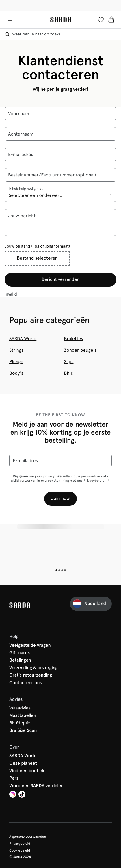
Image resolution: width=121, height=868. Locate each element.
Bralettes (74, 339)
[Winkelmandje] (111, 20)
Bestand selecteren (37, 258)
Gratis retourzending (31, 675)
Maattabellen (23, 716)
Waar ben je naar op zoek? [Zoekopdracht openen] (32, 34)
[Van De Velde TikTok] (22, 795)
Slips (69, 362)
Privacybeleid (94, 481)
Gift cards (19, 653)
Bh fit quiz (20, 723)
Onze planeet (23, 764)
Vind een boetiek (27, 771)
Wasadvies (20, 708)
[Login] (101, 20)
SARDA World (23, 339)
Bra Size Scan (23, 731)
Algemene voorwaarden (28, 837)
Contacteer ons (25, 683)
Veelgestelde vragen (30, 646)
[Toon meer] (108, 480)
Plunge (16, 362)
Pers (14, 778)
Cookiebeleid (20, 850)
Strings (16, 350)
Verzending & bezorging (33, 668)
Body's (16, 373)
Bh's (69, 373)
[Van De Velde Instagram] (13, 795)
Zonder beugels (80, 350)
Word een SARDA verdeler (36, 786)
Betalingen (20, 660)
